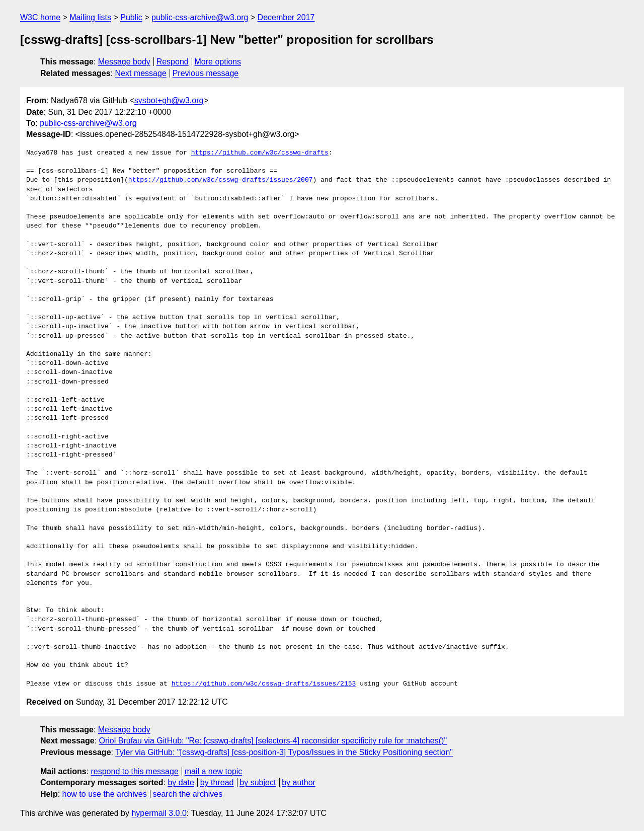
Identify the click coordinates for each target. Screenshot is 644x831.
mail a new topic (214, 771)
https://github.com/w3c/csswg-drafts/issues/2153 (264, 684)
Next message (141, 73)
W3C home (40, 17)
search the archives (188, 794)
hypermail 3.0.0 (159, 813)
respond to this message (134, 771)
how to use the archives (105, 794)
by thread (217, 782)
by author (299, 782)
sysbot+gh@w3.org (169, 100)
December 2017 (286, 17)
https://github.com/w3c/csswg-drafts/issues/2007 (221, 180)
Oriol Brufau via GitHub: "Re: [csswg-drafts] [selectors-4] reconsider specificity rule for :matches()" (273, 741)
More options (218, 62)
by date (181, 782)
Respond (173, 62)
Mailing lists (90, 17)
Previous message (206, 73)
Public (131, 17)
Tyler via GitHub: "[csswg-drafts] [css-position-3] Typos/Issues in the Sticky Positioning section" (284, 752)
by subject (258, 782)
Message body (124, 62)
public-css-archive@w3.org (200, 17)
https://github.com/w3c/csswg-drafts (260, 153)
